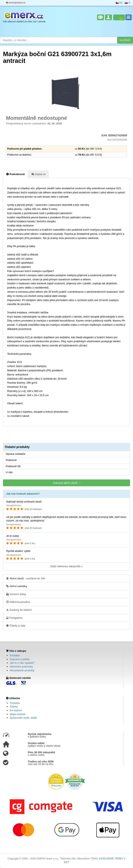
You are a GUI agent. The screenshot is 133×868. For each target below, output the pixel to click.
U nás (9, 472)
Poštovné (11, 460)
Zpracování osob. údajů (23, 718)
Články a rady (16, 625)
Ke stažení (16, 710)
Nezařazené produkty (22, 670)
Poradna (15, 703)
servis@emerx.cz (16, 3)
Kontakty (15, 655)
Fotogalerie (14, 618)
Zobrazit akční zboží (66, 483)
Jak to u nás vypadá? (22, 663)
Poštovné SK (13, 466)
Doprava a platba (20, 659)
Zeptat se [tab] (39, 174)
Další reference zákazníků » (66, 566)
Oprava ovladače (16, 454)
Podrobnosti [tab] (15, 174)
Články (14, 707)
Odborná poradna (18, 602)
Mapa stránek (18, 714)
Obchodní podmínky (21, 667)
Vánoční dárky (16, 594)
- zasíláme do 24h (26, 578)
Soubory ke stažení (19, 610)
